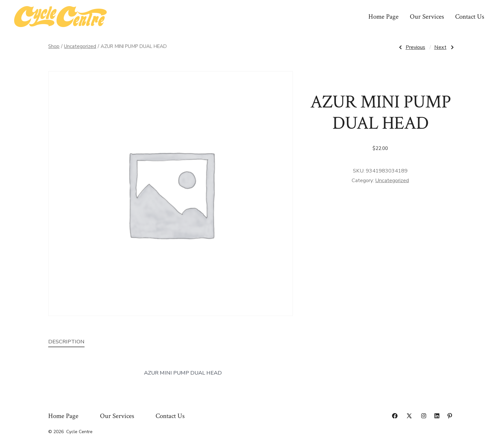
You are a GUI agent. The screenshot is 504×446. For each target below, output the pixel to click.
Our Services (427, 17)
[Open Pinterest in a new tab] (450, 416)
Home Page (383, 17)
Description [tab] (66, 342)
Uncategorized (80, 46)
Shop (54, 46)
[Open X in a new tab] (409, 416)
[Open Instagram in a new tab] (424, 416)
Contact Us (470, 17)
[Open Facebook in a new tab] (395, 416)
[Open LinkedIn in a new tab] (437, 416)
